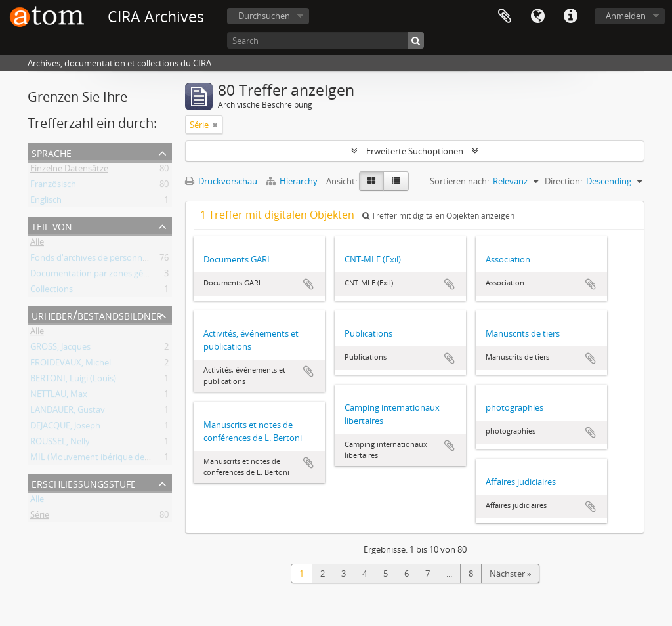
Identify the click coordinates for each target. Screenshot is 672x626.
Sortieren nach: (459, 181)
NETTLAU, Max (59, 396)
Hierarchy (293, 181)
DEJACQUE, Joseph (65, 428)
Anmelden (626, 16)
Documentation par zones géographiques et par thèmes (139, 276)
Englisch (46, 202)
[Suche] (416, 40)
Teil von (52, 225)
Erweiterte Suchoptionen (415, 151)
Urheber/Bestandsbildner (97, 315)
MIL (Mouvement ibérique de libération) (108, 459)
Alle (37, 244)
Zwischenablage (505, 16)
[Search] (325, 40)
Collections (52, 291)
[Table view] (396, 181)
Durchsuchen (264, 16)
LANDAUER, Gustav (68, 412)
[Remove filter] (215, 125)
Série (40, 517)
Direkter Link (570, 16)
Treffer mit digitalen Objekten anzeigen (438, 216)
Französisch (53, 186)
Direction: (563, 181)
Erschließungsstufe (84, 483)
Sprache (537, 16)
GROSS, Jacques (60, 349)
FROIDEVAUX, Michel (71, 365)
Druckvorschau (221, 181)
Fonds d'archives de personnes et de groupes (118, 260)
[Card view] (371, 181)
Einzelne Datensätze (69, 171)
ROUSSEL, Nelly (60, 444)
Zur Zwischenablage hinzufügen (308, 284)
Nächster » (510, 574)
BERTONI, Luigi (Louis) (73, 381)
